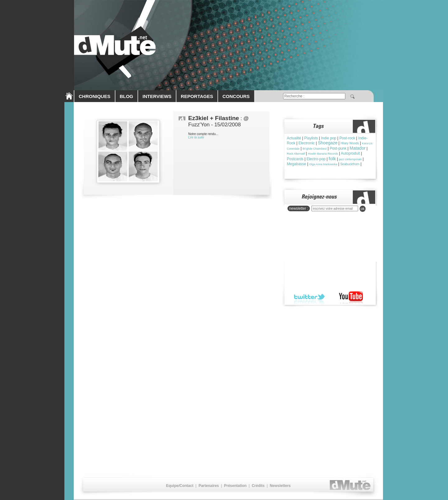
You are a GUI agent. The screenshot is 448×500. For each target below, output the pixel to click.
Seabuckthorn (350, 164)
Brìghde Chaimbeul (315, 149)
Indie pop (329, 138)
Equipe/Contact (180, 486)
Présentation (235, 486)
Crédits (258, 486)
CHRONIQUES (95, 96)
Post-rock (347, 138)
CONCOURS (236, 96)
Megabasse (296, 164)
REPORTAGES (197, 96)
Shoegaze (328, 143)
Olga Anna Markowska (323, 164)
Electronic (307, 143)
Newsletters (280, 486)
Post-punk (338, 148)
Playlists (311, 138)
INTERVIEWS (157, 96)
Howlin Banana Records (323, 154)
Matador (358, 148)
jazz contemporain (350, 159)
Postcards (295, 159)
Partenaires (209, 486)
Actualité (294, 138)
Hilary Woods (350, 143)
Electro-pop (316, 159)
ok (363, 209)
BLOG (126, 96)
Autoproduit (350, 153)
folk (332, 159)
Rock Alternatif (296, 154)
